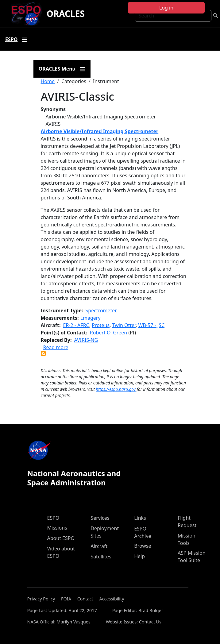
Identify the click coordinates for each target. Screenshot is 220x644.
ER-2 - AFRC (76, 325)
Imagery (91, 318)
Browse (143, 546)
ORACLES (66, 13)
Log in (166, 8)
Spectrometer (101, 310)
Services (100, 518)
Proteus (101, 325)
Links (140, 518)
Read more (56, 347)
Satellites (101, 557)
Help (139, 556)
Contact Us (150, 622)
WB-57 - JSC (151, 325)
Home (48, 81)
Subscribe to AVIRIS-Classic (43, 353)
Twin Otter (124, 325)
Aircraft (99, 546)
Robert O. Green (108, 333)
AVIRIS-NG (86, 340)
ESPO (53, 518)
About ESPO (61, 538)
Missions (57, 528)
